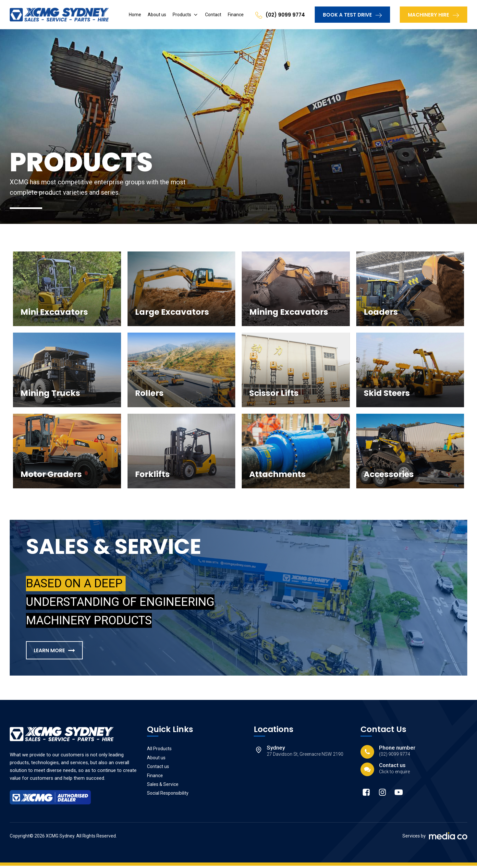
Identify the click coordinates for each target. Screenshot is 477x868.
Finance (236, 15)
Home (135, 15)
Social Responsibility (168, 795)
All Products (159, 751)
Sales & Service (163, 787)
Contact (213, 15)
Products (182, 15)
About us (157, 15)
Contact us (158, 769)
